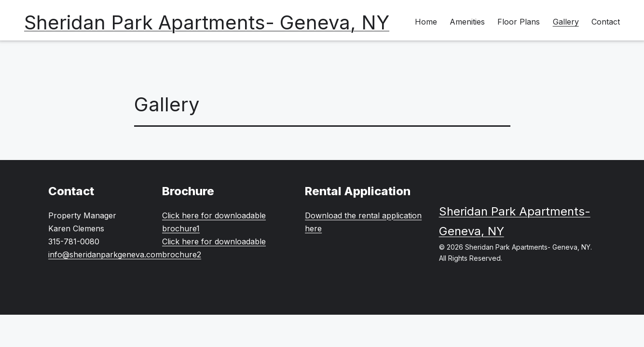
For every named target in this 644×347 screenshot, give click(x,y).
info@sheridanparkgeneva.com (105, 254)
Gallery (566, 22)
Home (426, 22)
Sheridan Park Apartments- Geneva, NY (207, 22)
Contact (606, 22)
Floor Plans (519, 22)
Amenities (467, 22)
